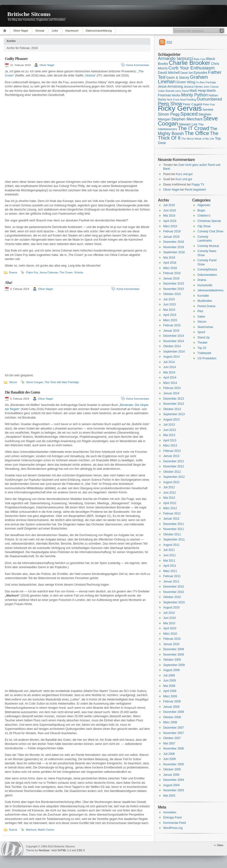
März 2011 (170, 571)
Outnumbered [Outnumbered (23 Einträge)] (209, 99)
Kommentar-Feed (174, 823)
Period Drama (206, 306)
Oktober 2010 (172, 597)
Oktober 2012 (172, 472)
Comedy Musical (208, 246)
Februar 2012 (172, 514)
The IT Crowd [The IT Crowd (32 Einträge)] (193, 128)
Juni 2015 (170, 304)
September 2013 (174, 414)
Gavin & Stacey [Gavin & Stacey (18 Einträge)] (178, 77)
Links (55, 31)
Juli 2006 (169, 754)
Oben (220, 845)
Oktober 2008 (172, 717)
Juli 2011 (169, 550)
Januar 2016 (171, 278)
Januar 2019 (171, 237)
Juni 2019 (170, 211)
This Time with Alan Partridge (62, 382)
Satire (201, 317)
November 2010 (174, 592)
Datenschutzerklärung (99, 31)
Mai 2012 (169, 498)
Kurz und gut (184, 174)
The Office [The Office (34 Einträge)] (197, 133)
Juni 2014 (170, 367)
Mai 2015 (169, 310)
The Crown (66, 272)
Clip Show (204, 226)
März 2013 (170, 446)
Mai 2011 (169, 561)
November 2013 (174, 404)
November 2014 (174, 341)
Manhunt (31, 830)
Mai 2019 (169, 216)
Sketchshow (205, 327)
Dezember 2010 (174, 587)
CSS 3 (81, 850)
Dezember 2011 (174, 524)
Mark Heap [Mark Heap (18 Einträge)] (198, 91)
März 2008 (170, 722)
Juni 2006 (170, 759)
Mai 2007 (169, 743)
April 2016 (170, 263)
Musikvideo (205, 301)
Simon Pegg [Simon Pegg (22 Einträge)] (169, 114)
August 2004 (171, 785)
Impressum (72, 31)
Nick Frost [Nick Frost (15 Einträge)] (173, 100)
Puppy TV (198, 185)
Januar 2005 (171, 775)
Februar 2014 (172, 388)
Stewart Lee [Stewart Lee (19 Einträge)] (188, 124)
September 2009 (174, 665)
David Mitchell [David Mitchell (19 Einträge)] (169, 73)
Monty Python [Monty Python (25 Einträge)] (195, 95)
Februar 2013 (172, 451)
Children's (204, 216)
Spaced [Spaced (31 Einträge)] (189, 114)
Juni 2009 (170, 681)
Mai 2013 (169, 435)
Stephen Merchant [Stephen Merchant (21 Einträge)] (187, 119)
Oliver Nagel (21, 31)
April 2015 (170, 315)
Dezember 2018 (174, 242)
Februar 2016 (172, 273)
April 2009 (170, 691)
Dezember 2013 (174, 399)
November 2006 (174, 749)
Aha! (9, 282)
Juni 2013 (170, 430)
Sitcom (13, 382)
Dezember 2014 (174, 336)
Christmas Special (209, 221)
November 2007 (174, 733)
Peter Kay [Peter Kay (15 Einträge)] (209, 104)
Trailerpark (204, 353)
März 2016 (170, 268)
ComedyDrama (207, 270)
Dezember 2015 (174, 284)
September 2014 (174, 352)
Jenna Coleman (49, 272)
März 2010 (170, 634)
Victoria (78, 272)
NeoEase (44, 850)
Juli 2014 (169, 362)
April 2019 (170, 221)
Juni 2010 (170, 618)
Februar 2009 (172, 701)
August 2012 (171, 482)
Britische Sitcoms (29, 14)
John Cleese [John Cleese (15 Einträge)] (211, 87)
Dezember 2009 (174, 649)
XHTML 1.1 (64, 850)
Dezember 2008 (174, 712)
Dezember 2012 (174, 461)
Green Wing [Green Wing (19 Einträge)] (186, 82)
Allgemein (204, 205)
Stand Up (203, 337)
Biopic (201, 211)
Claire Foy (32, 272)
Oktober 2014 (172, 346)
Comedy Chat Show (210, 231)
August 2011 (171, 545)
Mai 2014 (169, 372)
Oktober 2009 (172, 660)
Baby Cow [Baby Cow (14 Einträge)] (200, 59)
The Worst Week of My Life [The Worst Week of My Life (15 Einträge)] (198, 139)
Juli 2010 (169, 613)
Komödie (203, 296)
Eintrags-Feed (172, 817)
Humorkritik (205, 285)
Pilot (200, 311)
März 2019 (170, 226)
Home (5, 31)
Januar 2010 (171, 644)
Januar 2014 (171, 393)
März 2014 (170, 383)
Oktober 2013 (172, 409)
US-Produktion (207, 358)
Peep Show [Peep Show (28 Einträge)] (170, 104)
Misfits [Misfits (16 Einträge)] (176, 95)
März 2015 (170, 320)
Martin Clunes (46, 830)
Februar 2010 (172, 639)
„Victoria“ (90, 76)
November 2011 (174, 529)
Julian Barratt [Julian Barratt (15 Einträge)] (166, 91)
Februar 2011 (172, 576)
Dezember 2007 (174, 728)
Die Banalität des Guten (22, 392)
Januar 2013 (171, 456)
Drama (13, 272)
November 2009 (174, 655)
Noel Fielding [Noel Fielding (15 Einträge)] (188, 100)
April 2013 (170, 440)
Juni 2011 (170, 555)
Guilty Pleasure (16, 59)
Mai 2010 (169, 623)
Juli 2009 (169, 675)
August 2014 (171, 357)
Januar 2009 (171, 707)
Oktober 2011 (172, 534)
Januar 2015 (171, 331)
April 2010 (170, 628)
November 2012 (174, 466)
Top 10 (202, 348)
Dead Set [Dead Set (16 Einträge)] (187, 73)
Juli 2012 (169, 487)
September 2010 (174, 602)
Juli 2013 (169, 425)
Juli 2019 (169, 205)
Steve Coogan (35, 382)
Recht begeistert (195, 190)
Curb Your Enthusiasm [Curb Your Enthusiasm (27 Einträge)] (191, 68)
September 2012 (174, 477)
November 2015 (174, 289)
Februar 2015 (172, 325)
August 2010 (171, 607)
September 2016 (174, 252)
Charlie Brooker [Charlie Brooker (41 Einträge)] (190, 63)
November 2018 (174, 247)
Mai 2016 (169, 258)
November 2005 (174, 764)
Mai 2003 (169, 796)
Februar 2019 (172, 231)
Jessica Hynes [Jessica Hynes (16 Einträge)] (193, 87)
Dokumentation (207, 275)
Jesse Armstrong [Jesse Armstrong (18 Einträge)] (170, 86)
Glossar (40, 31)
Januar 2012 (171, 519)
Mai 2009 (169, 686)
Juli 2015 (169, 299)
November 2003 (174, 790)
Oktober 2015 (172, 294)
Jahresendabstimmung (212, 290)
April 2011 (170, 566)
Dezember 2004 (174, 780)
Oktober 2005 (172, 769)
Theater (202, 343)
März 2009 (170, 696)
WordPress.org (173, 828)
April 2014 (170, 378)
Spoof (201, 332)
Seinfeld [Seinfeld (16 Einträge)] (208, 110)
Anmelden (170, 812)
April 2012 (170, 503)
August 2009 (171, 670)
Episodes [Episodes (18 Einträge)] (200, 73)
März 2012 (170, 508)
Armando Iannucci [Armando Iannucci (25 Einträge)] (175, 59)
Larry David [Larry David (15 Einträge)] (182, 91)
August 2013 (171, 420)
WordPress (12, 849)
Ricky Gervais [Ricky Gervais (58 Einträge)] (180, 108)
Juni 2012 (170, 493)
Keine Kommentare (138, 65)
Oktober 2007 (172, 738)
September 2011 (174, 539)
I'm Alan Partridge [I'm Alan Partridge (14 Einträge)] (206, 82)
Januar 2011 (171, 581)
